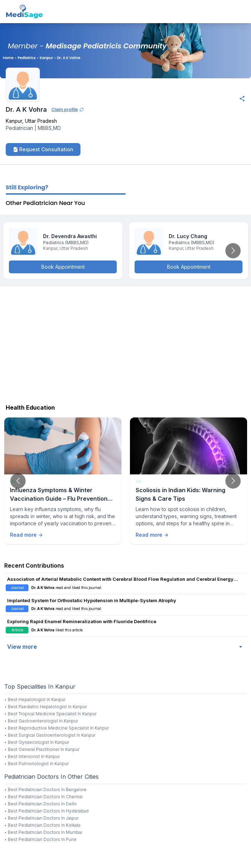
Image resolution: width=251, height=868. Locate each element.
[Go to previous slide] (18, 481)
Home (8, 58)
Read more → (26, 535)
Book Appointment (63, 267)
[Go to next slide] (233, 251)
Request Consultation (43, 149)
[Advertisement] (125, 343)
